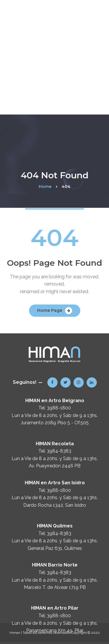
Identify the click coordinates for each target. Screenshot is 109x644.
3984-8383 (59, 451)
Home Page (50, 310)
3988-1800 (59, 408)
